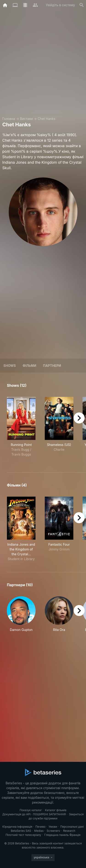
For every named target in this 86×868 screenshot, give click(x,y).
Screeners (53, 831)
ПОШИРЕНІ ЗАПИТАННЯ (49, 814)
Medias (39, 831)
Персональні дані (72, 827)
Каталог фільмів (56, 810)
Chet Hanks (46, 119)
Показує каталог (31, 810)
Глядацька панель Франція (62, 835)
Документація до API (16, 814)
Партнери (52, 366)
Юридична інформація (17, 827)
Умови (53, 827)
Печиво (40, 827)
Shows (10, 366)
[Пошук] (82, 5)
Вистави (26, 119)
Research (69, 831)
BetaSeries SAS (21, 831)
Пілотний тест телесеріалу (23, 835)
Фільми (29, 366)
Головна (9, 119)
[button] (21, 617)
